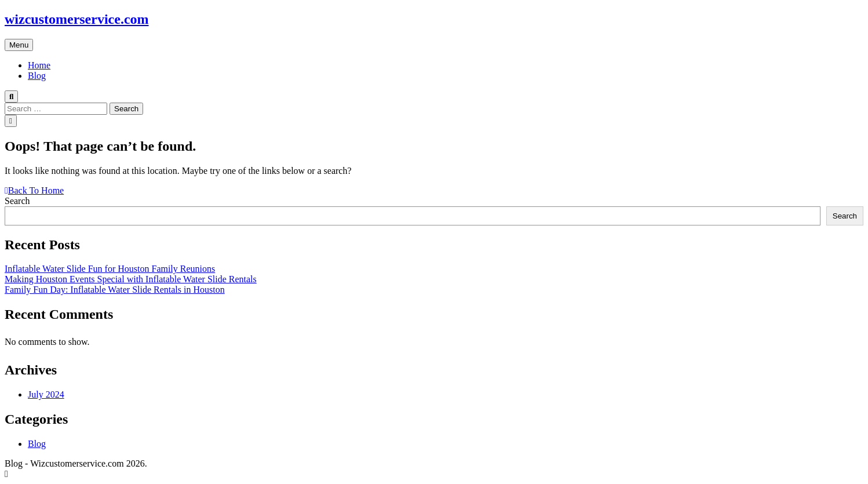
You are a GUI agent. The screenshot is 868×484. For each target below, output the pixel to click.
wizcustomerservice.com (77, 19)
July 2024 (46, 394)
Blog (37, 76)
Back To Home (34, 190)
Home (39, 65)
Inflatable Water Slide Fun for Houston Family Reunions (110, 269)
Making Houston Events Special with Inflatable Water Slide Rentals (131, 279)
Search (17, 201)
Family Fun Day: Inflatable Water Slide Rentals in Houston (115, 290)
